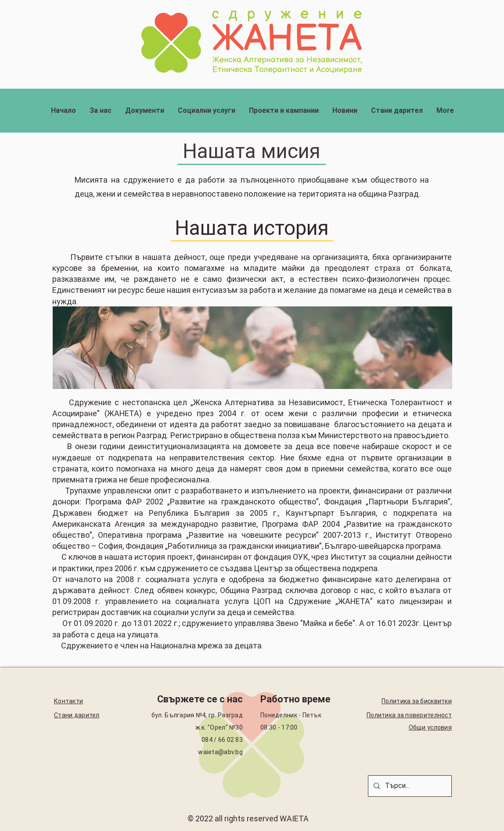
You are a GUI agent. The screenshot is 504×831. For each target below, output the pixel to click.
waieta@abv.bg (220, 752)
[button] (100, 110)
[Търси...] (409, 786)
